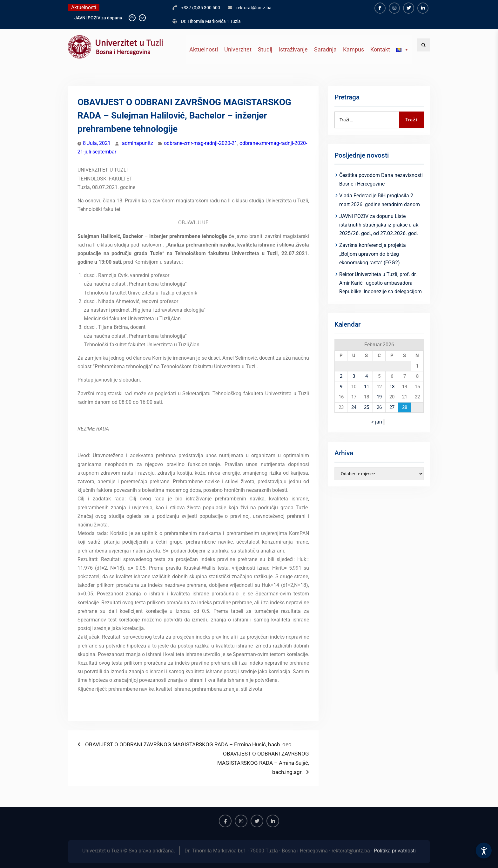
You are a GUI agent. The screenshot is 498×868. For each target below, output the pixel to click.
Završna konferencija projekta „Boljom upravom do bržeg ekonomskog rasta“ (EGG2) (373, 254)
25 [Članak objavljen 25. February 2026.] (367, 407)
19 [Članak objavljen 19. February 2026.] (379, 397)
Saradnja (325, 49)
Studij (265, 49)
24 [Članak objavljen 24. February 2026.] (354, 407)
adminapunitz (138, 143)
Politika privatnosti (395, 851)
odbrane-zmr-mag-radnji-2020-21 (201, 143)
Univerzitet (238, 49)
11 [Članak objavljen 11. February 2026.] (367, 387)
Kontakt (380, 49)
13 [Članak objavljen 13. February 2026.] (392, 387)
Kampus (353, 49)
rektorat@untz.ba (254, 8)
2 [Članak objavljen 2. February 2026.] (341, 376)
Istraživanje (293, 49)
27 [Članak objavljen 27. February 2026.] (392, 407)
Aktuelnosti (204, 49)
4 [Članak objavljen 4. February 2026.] (367, 376)
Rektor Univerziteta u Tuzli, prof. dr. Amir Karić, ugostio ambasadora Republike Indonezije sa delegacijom (380, 283)
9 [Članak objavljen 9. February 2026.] (341, 387)
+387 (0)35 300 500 (201, 8)
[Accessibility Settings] (484, 851)
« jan (377, 422)
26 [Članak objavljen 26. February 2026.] (379, 407)
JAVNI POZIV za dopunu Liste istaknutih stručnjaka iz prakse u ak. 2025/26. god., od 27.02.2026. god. (379, 225)
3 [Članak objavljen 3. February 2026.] (354, 376)
